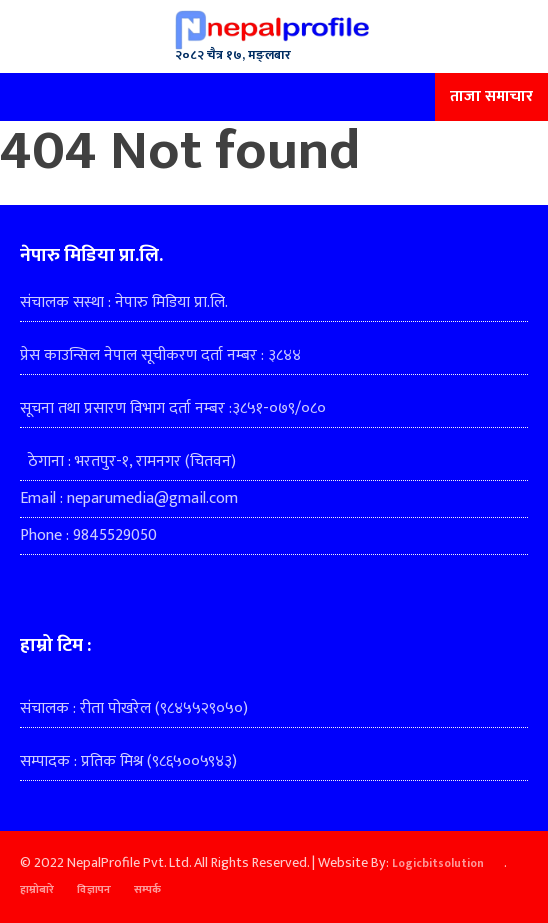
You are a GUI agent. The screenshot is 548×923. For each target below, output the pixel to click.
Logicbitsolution (438, 864)
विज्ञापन (94, 890)
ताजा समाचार (491, 96)
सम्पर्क (147, 890)
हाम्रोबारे (37, 890)
